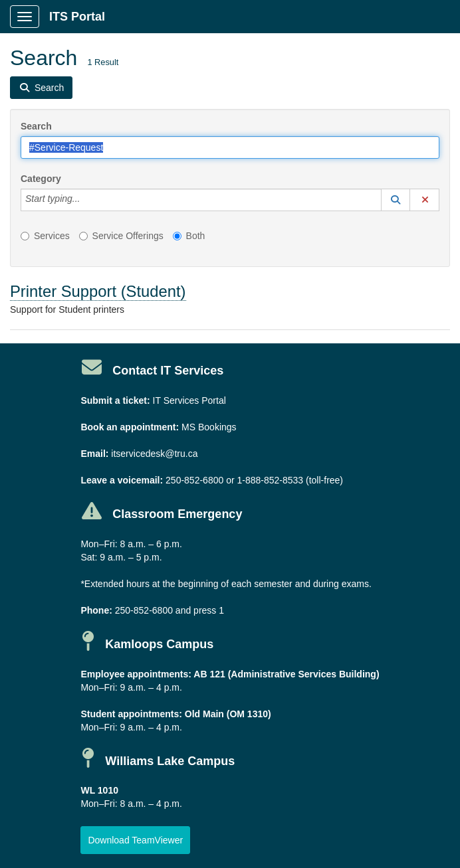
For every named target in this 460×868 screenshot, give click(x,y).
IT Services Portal (189, 400)
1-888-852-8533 (270, 480)
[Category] (87, 200)
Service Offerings (121, 236)
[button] (396, 200)
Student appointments (130, 714)
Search (36, 126)
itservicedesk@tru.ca (154, 454)
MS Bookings (209, 427)
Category (41, 179)
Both (189, 236)
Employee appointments (134, 674)
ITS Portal (77, 17)
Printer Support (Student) (98, 291)
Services (45, 236)
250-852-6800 (194, 480)
